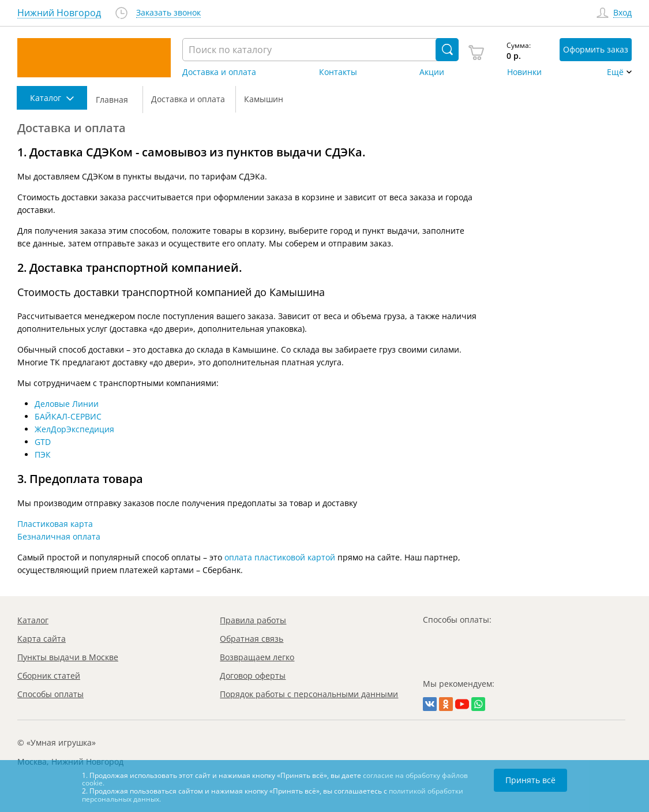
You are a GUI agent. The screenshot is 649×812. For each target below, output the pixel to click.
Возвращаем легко (257, 657)
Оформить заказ (596, 49)
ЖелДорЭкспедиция (74, 429)
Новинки (524, 72)
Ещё (615, 72)
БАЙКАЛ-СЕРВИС (68, 416)
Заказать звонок (168, 13)
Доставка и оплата (219, 72)
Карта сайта (42, 639)
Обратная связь (252, 639)
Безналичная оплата (59, 536)
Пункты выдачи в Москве (68, 657)
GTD (43, 442)
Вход (622, 13)
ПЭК (43, 454)
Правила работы (253, 620)
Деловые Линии (67, 404)
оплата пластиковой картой (280, 557)
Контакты (338, 72)
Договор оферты (253, 676)
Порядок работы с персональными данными (309, 694)
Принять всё (530, 780)
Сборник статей (49, 676)
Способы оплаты (50, 694)
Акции (432, 72)
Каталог (33, 620)
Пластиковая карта (55, 524)
